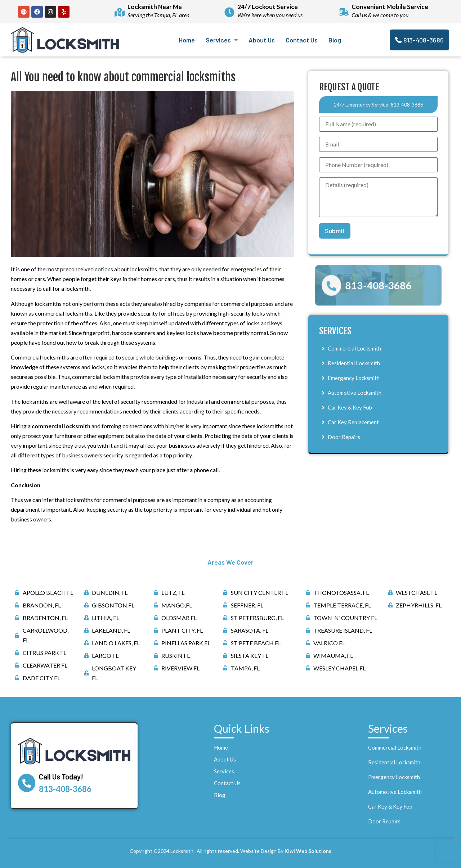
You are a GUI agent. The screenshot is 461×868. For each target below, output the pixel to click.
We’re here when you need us (270, 15)
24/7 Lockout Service (268, 7)
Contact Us (302, 40)
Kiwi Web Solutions (308, 851)
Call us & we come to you (380, 15)
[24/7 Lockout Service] (229, 12)
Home (187, 40)
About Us (262, 40)
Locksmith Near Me (155, 7)
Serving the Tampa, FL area (158, 15)
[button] (222, 40)
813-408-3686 (407, 105)
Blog (335, 40)
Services (222, 40)
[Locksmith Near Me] (120, 12)
